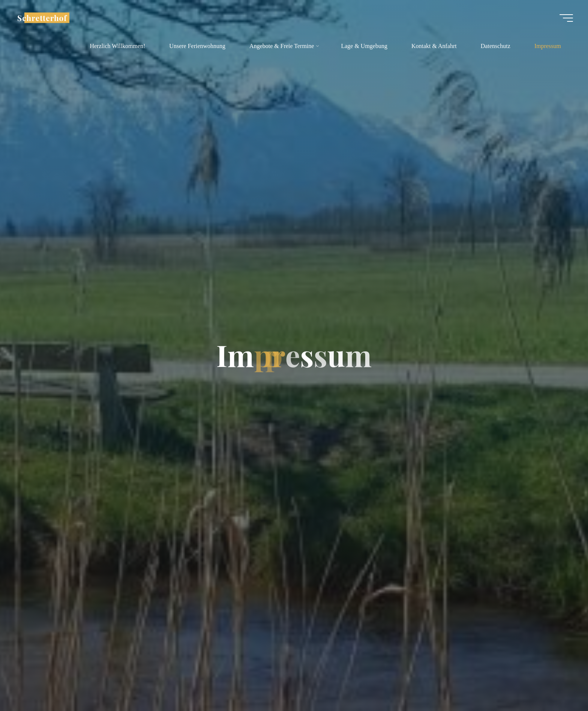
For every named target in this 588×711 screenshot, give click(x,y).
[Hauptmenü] (566, 18)
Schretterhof (42, 18)
